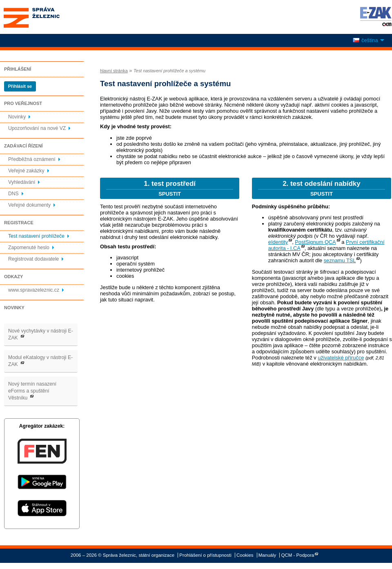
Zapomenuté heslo (29, 248)
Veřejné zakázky (26, 171)
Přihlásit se (20, 86)
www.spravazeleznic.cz (34, 290)
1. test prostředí (170, 188)
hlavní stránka (114, 71)
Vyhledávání (22, 182)
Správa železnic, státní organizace (47, 17)
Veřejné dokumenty (29, 205)
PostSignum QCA (315, 242)
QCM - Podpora (298, 555)
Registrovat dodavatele (33, 259)
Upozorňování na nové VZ (37, 128)
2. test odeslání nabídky (322, 188)
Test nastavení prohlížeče (36, 236)
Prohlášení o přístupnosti (205, 555)
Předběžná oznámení (32, 159)
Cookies (245, 555)
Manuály (267, 555)
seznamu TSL (340, 260)
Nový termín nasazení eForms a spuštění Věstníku (32, 391)
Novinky (17, 117)
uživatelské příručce (341, 358)
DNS (13, 194)
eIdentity (278, 242)
